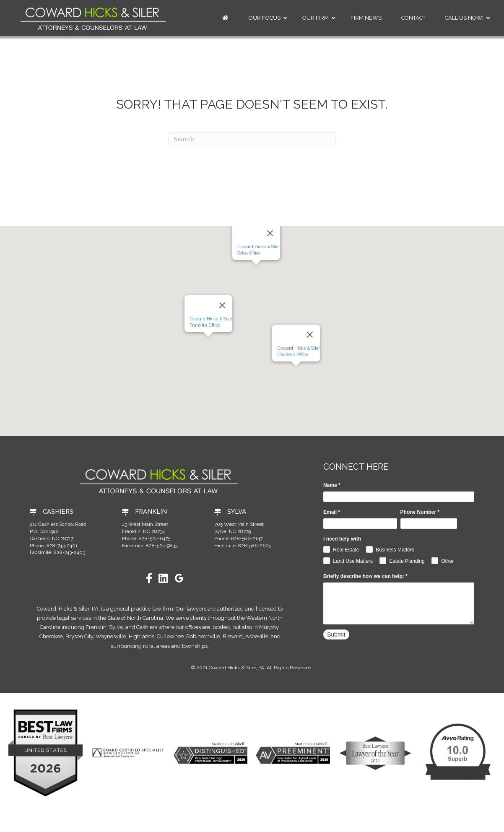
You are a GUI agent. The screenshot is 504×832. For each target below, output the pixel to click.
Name (332, 485)
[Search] (252, 139)
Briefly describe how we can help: (365, 576)
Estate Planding (402, 561)
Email (332, 512)
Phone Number (420, 512)
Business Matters (390, 549)
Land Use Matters (348, 561)
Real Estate (341, 549)
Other (443, 561)
